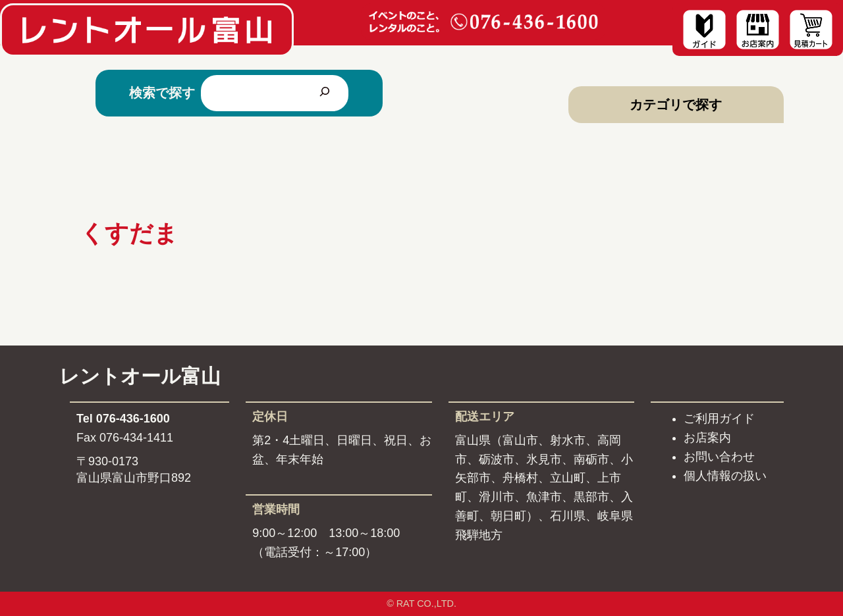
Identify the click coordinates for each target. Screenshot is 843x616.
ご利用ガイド (719, 419)
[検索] (325, 93)
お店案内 (707, 438)
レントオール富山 (140, 376)
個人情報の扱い (725, 476)
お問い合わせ (719, 457)
